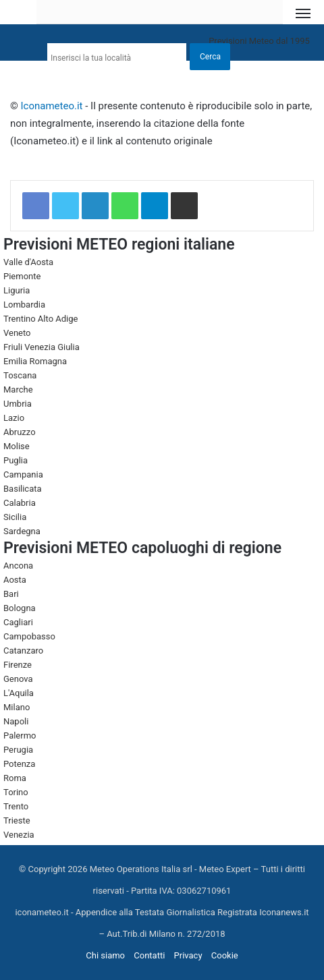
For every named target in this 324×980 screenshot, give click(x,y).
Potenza (19, 764)
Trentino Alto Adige (40, 319)
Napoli (16, 721)
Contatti (149, 955)
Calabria (20, 503)
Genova (18, 679)
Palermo (20, 736)
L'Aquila (19, 693)
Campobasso (29, 636)
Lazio (14, 418)
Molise (17, 446)
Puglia (16, 460)
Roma (15, 778)
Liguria (17, 290)
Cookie (225, 955)
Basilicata (23, 489)
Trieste (17, 820)
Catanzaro (23, 651)
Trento (16, 806)
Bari (11, 594)
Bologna (20, 608)
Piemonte (22, 276)
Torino (16, 792)
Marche (18, 390)
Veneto (17, 333)
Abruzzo (20, 432)
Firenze (18, 665)
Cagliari (18, 622)
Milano (17, 707)
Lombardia (24, 305)
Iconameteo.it (52, 106)
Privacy (188, 955)
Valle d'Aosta (28, 262)
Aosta (15, 580)
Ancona (18, 566)
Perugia (18, 750)
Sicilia (15, 517)
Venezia (19, 835)
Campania (23, 474)
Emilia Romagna (35, 361)
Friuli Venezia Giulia (42, 347)
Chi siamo (105, 955)
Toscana (20, 375)
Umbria (18, 404)
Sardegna (22, 531)
